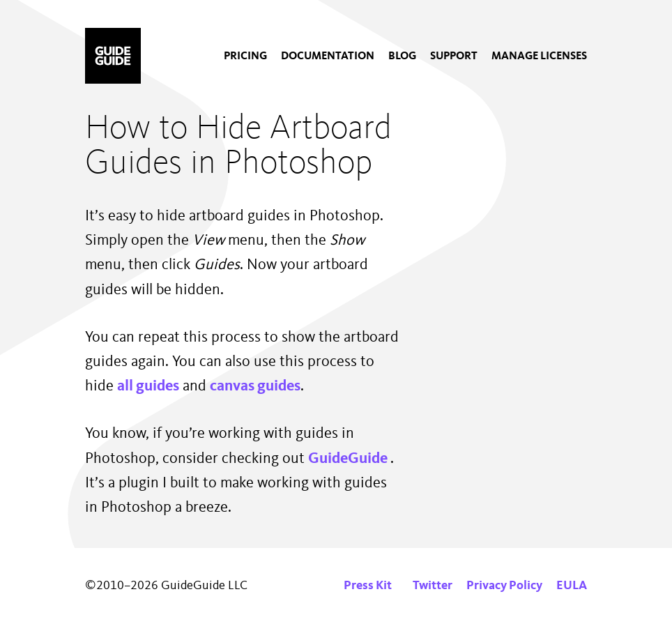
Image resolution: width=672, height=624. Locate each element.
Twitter (433, 586)
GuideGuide (349, 459)
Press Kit (368, 586)
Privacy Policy (504, 586)
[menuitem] (245, 56)
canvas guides (255, 386)
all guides (148, 386)
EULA (572, 586)
